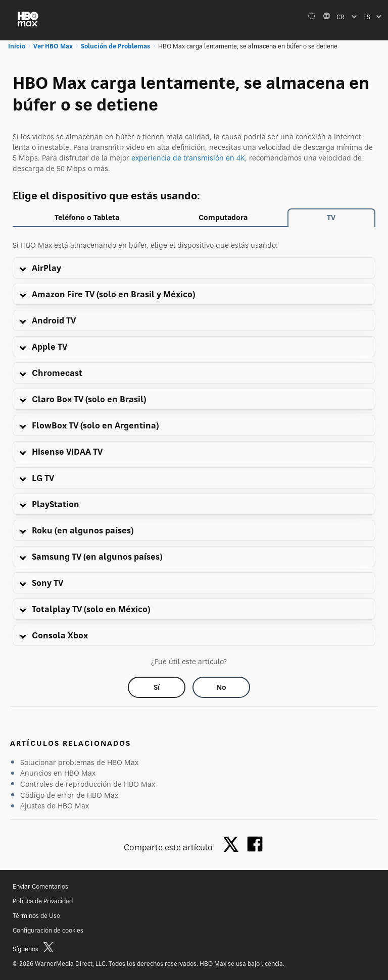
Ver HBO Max (53, 46)
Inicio (17, 46)
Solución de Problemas (115, 46)
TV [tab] (331, 217)
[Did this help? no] (221, 687)
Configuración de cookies (48, 930)
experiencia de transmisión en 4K (188, 158)
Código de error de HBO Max (69, 795)
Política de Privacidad (43, 901)
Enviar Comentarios (40, 886)
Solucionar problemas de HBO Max (79, 762)
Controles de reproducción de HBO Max (88, 784)
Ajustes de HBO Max (55, 806)
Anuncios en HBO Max (58, 773)
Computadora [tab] (223, 217)
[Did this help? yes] (157, 687)
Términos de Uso (36, 916)
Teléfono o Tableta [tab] (87, 217)
